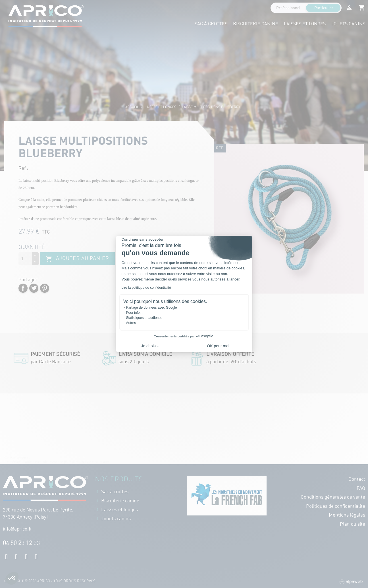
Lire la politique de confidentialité (146, 288)
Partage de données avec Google (152, 308)
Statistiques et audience (144, 318)
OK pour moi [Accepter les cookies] (218, 346)
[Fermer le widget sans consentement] (143, 240)
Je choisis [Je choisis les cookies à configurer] (150, 346)
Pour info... (134, 313)
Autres (131, 323)
